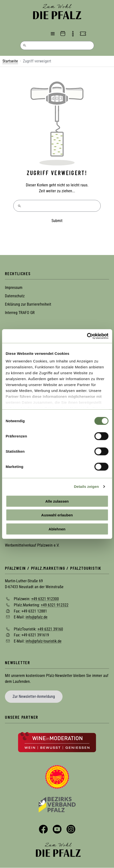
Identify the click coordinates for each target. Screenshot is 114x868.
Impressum (14, 288)
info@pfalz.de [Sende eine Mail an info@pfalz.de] (37, 617)
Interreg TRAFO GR (20, 313)
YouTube (57, 829)
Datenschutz (15, 296)
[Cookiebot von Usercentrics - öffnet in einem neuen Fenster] (87, 336)
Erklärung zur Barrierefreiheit (28, 304)
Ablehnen (57, 529)
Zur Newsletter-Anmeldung (34, 696)
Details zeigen (86, 486)
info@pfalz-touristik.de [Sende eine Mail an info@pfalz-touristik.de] (44, 641)
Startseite (10, 61)
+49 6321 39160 (50, 629)
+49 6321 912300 (45, 599)
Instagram (71, 829)
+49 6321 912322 (55, 605)
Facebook (43, 829)
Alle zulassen (57, 501)
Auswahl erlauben (57, 515)
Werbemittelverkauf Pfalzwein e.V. (32, 545)
